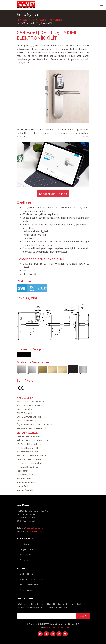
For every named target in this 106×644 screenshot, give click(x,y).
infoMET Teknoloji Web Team (57, 628)
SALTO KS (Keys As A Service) (31, 405)
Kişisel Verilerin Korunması (32, 579)
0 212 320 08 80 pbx (34, 528)
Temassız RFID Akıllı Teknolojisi (31, 428)
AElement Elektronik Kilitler (29, 436)
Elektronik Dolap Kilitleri (28, 467)
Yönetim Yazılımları (26, 490)
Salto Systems (39, 20)
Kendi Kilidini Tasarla (53, 194)
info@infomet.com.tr (35, 531)
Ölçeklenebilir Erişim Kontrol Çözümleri (35, 424)
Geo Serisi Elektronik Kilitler (29, 459)
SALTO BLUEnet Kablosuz (29, 417)
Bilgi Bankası (25, 555)
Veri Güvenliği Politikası (30, 585)
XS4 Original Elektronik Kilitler (30, 444)
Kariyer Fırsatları (27, 549)
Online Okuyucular (25, 475)
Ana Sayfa (22, 20)
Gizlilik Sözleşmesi (28, 574)
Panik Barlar (22, 471)
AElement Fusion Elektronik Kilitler (32, 440)
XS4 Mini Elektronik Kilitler (29, 452)
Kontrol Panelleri (24, 478)
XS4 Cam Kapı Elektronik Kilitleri (31, 456)
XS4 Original (56, 20)
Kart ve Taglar (23, 486)
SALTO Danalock (25, 413)
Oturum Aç (25, 560)
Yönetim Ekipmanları (26, 482)
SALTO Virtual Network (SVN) (30, 402)
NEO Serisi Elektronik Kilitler (29, 463)
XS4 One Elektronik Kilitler (29, 448)
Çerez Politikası (27, 590)
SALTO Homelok (25, 409)
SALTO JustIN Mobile (27, 421)
